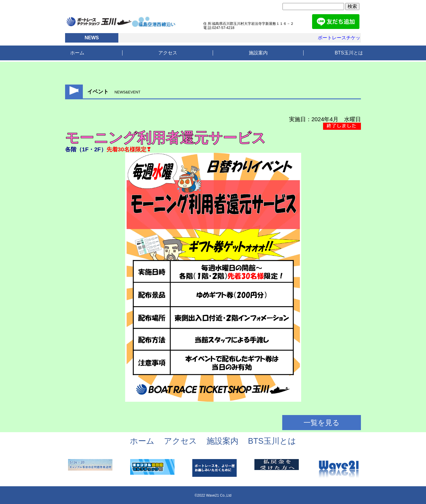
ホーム (77, 53)
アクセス (168, 53)
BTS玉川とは (349, 53)
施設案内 (258, 53)
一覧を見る (322, 423)
